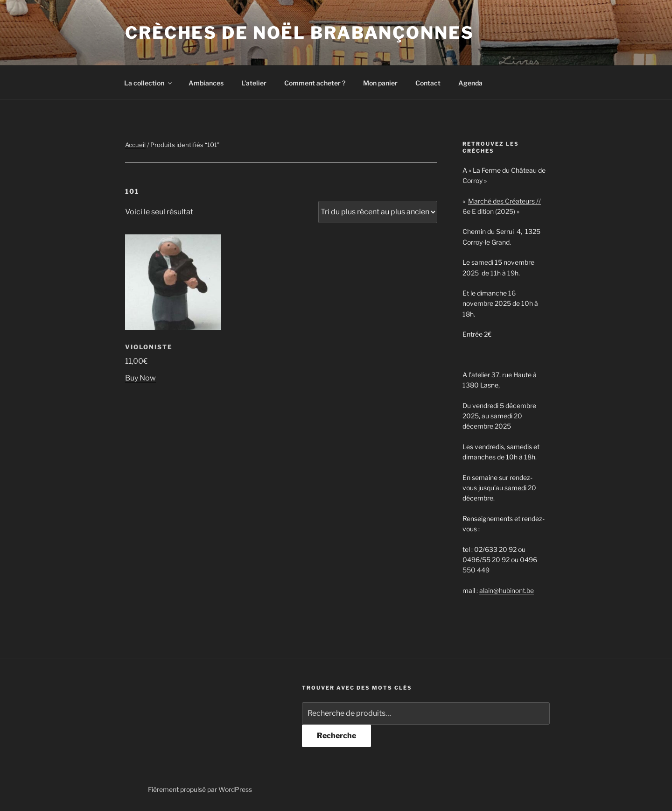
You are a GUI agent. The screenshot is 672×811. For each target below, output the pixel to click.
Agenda (470, 83)
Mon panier (380, 83)
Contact (428, 83)
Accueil (135, 145)
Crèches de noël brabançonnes (300, 33)
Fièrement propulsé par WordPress (200, 789)
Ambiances (206, 83)
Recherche (336, 736)
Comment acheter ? (315, 83)
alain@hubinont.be (507, 590)
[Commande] (378, 212)
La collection (149, 83)
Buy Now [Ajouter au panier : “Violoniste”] (140, 378)
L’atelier (254, 83)
